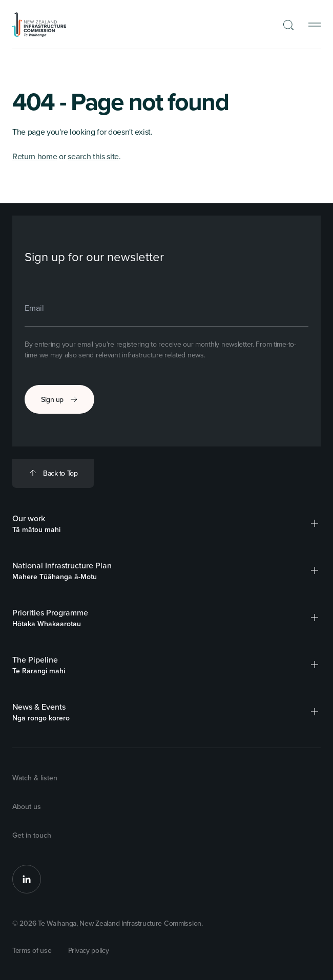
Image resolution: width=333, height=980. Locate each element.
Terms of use (32, 950)
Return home (35, 156)
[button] (315, 523)
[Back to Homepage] (39, 25)
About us (27, 806)
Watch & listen (35, 778)
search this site (93, 156)
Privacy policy (89, 950)
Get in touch (32, 835)
